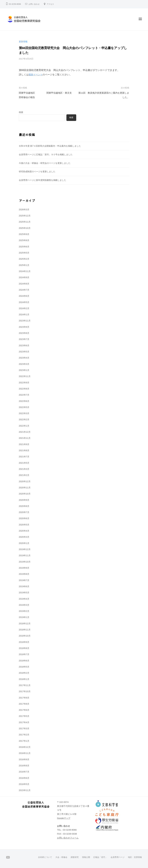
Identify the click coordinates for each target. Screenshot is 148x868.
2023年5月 (24, 352)
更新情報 (23, 42)
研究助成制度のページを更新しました (37, 172)
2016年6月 (24, 778)
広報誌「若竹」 (98, 857)
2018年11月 (25, 630)
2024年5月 (24, 302)
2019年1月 (24, 617)
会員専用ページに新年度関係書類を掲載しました (42, 180)
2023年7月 (24, 339)
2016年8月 (24, 766)
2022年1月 (24, 426)
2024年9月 (24, 277)
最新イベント (36, 75)
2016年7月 (24, 772)
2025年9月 (24, 234)
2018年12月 (25, 624)
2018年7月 (24, 654)
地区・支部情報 (134, 857)
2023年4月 (24, 358)
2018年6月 (24, 661)
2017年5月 (24, 716)
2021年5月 (24, 463)
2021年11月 (25, 438)
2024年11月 (25, 271)
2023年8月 (24, 333)
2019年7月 (24, 580)
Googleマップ (64, 818)
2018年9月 (24, 642)
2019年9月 (24, 568)
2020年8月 (24, 506)
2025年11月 (25, 222)
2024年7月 (24, 290)
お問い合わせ (35, 4)
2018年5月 (24, 667)
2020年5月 (24, 525)
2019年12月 (25, 549)
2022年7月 (24, 395)
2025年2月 (24, 259)
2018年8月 (24, 648)
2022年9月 (24, 383)
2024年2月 (24, 308)
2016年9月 (24, 759)
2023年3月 (24, 364)
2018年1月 (24, 679)
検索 (21, 112)
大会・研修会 (56, 857)
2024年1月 (24, 315)
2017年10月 (25, 691)
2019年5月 (24, 593)
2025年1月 (24, 265)
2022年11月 (25, 376)
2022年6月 (24, 401)
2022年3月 (24, 413)
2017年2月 (24, 735)
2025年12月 (25, 216)
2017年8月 (24, 704)
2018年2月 (24, 673)
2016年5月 (24, 784)
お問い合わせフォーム (68, 838)
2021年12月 (25, 432)
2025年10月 (25, 228)
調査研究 (71, 857)
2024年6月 (24, 296)
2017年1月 (24, 741)
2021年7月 (24, 457)
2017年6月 (24, 710)
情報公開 (83, 857)
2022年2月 (24, 420)
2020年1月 (24, 543)
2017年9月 (24, 698)
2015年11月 (25, 790)
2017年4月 (24, 722)
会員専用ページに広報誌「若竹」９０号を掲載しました (46, 155)
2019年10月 (25, 562)
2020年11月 (25, 488)
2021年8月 (24, 450)
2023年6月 (24, 345)
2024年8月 (24, 284)
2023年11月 (25, 321)
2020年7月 (24, 512)
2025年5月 (24, 253)
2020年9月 (24, 500)
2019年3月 (24, 605)
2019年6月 (24, 586)
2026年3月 (24, 210)
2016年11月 (25, 753)
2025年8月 (24, 240)
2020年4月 (24, 531)
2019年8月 (24, 574)
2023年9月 (24, 327)
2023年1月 (24, 370)
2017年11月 (25, 685)
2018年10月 (25, 636)
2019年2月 (24, 611)
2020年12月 (25, 481)
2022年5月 (24, 407)
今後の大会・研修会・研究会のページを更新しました (45, 163)
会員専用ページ (116, 857)
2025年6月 (24, 247)
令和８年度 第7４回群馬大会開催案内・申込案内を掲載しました (50, 146)
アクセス (52, 4)
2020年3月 (24, 537)
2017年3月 (24, 729)
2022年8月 (24, 389)
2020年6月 (24, 518)
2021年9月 (24, 444)
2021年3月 (24, 469)
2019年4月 (24, 599)
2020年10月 (25, 494)
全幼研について (39, 857)
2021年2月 (24, 475)
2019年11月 (25, 555)
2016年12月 (25, 747)
